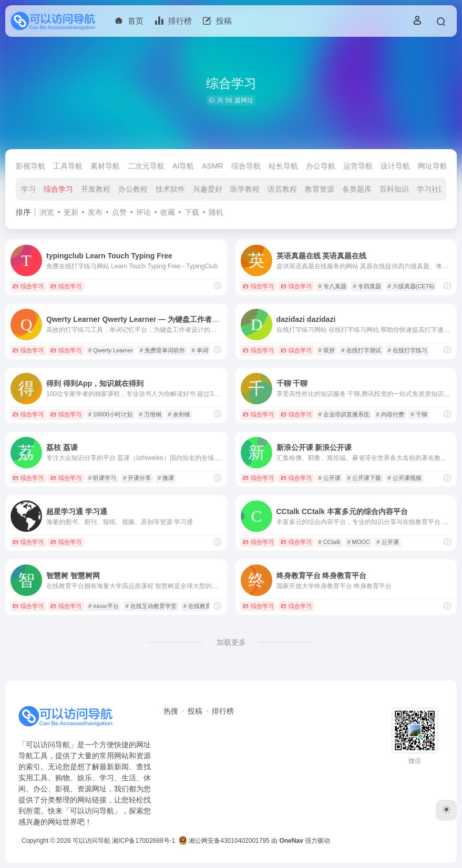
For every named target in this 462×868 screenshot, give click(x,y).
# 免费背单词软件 (162, 350)
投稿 (195, 711)
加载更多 (231, 642)
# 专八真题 (332, 286)
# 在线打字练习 (407, 350)
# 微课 (166, 478)
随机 (216, 212)
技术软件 (170, 189)
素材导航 (105, 166)
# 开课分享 (137, 478)
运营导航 (358, 166)
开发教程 (96, 189)
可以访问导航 (91, 841)
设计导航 (395, 166)
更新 (71, 212)
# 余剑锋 (179, 414)
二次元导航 (146, 166)
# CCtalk (329, 542)
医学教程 (245, 189)
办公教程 (133, 189)
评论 (143, 212)
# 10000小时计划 (110, 414)
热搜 (171, 711)
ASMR (212, 166)
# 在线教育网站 (203, 606)
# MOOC (358, 542)
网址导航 (433, 166)
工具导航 (68, 166)
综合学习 (58, 189)
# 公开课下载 (364, 478)
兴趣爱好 (208, 189)
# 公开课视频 (404, 478)
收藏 (168, 212)
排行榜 (223, 711)
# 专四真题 (367, 286)
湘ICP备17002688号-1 (143, 841)
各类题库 (357, 189)
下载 (192, 212)
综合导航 (246, 166)
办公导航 (321, 166)
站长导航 (283, 166)
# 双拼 (326, 350)
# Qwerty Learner (111, 350)
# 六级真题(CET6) (411, 286)
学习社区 (432, 189)
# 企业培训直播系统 (343, 414)
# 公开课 (329, 478)
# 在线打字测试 (361, 350)
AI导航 (183, 166)
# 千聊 (419, 414)
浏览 (47, 212)
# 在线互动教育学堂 (151, 606)
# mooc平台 (104, 606)
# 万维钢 (150, 414)
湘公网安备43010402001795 (224, 841)
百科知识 (394, 189)
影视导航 (30, 166)
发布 (95, 212)
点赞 (119, 212)
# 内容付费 (390, 414)
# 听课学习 (102, 478)
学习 (28, 189)
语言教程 (282, 189)
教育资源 (320, 189)
